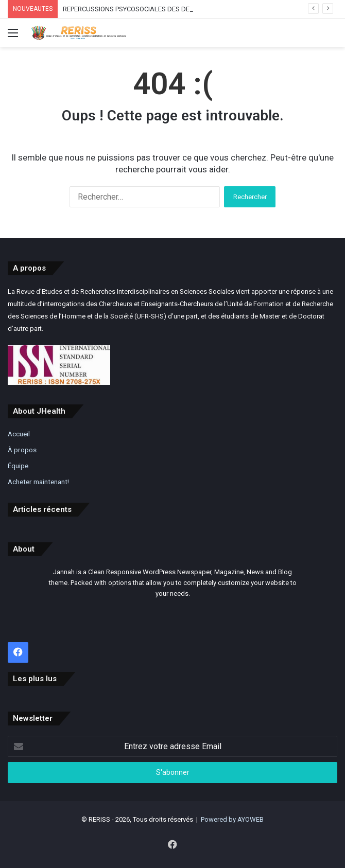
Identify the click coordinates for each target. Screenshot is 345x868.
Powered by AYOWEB (232, 819)
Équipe (18, 466)
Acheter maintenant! (38, 482)
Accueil (19, 434)
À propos (22, 450)
